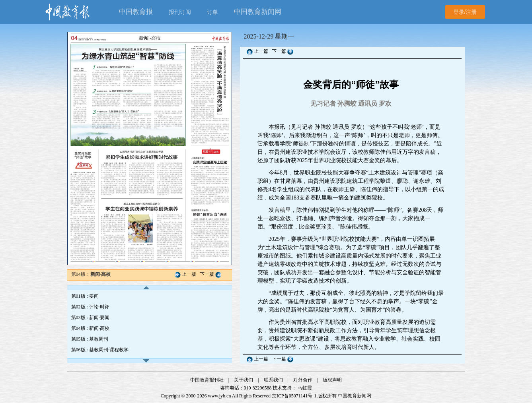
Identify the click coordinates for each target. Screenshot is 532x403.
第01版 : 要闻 (85, 296)
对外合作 (303, 380)
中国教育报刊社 (207, 380)
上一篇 (261, 51)
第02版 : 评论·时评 (90, 307)
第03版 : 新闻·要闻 (90, 318)
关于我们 (244, 380)
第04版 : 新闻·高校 (90, 328)
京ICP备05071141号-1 (294, 396)
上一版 (189, 274)
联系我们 (273, 380)
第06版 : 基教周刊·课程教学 (100, 350)
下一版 (207, 274)
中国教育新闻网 (355, 396)
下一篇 (280, 51)
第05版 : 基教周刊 (90, 339)
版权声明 (332, 380)
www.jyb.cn (220, 396)
